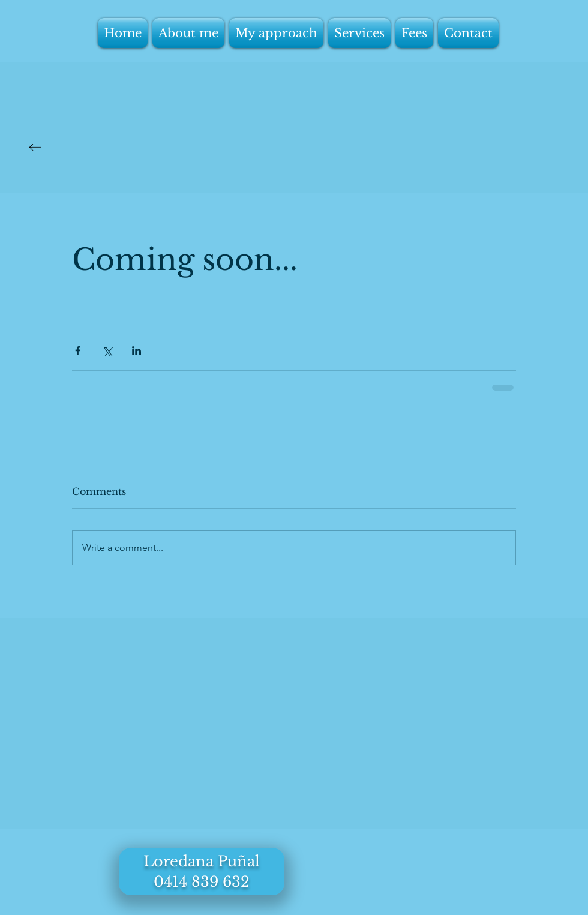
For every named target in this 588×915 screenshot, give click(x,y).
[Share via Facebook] (78, 351)
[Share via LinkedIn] (136, 351)
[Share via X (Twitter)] (107, 351)
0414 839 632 (202, 882)
